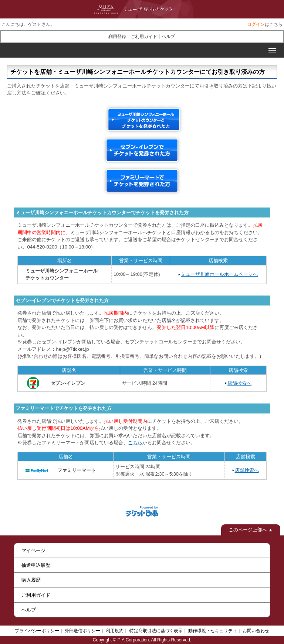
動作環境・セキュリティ (213, 631)
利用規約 (115, 631)
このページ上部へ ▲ (251, 530)
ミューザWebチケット (134, 9)
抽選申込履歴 (36, 565)
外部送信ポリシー (82, 631)
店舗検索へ (239, 383)
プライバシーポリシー (37, 631)
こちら (135, 443)
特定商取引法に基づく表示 (156, 631)
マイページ (33, 550)
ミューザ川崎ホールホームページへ (219, 274)
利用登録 (117, 37)
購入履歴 (31, 580)
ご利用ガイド (144, 37)
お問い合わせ (256, 631)
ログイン (256, 24)
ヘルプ (168, 37)
